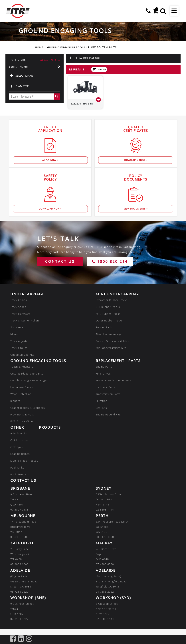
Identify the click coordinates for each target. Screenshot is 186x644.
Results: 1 (77, 69)
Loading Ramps (20, 454)
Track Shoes (18, 307)
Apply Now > (50, 160)
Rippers (15, 401)
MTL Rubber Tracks (108, 314)
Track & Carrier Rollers (25, 320)
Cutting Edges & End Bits (27, 374)
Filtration (102, 401)
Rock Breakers (20, 474)
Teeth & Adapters (22, 367)
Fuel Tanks (17, 468)
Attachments (19, 433)
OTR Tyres (17, 447)
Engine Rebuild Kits (108, 414)
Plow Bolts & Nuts (22, 414)
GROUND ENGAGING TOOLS (66, 47)
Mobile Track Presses (24, 461)
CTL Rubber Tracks (108, 307)
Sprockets (17, 327)
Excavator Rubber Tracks (112, 300)
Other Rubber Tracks (109, 320)
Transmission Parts (108, 394)
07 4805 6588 (105, 564)
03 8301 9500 (19, 537)
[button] (163, 11)
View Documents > (136, 209)
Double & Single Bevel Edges (29, 380)
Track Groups (19, 348)
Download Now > (136, 160)
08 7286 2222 (19, 591)
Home (39, 47)
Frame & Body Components (114, 380)
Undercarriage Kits (22, 355)
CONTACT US (60, 261)
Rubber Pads (104, 327)
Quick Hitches (20, 440)
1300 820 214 (110, 261)
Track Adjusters (20, 341)
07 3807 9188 (19, 509)
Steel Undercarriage (109, 334)
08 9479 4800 (105, 537)
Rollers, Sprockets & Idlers (113, 341)
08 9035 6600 (19, 564)
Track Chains (19, 300)
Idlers (14, 334)
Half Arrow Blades (22, 387)
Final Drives (103, 374)
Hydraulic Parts (106, 387)
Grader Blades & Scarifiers (28, 408)
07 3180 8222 (19, 619)
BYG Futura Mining (22, 421)
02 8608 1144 (105, 509)
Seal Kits (101, 408)
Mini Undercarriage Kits (111, 348)
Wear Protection (21, 394)
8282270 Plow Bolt (82, 104)
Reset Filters (50, 60)
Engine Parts (104, 367)
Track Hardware (20, 314)
